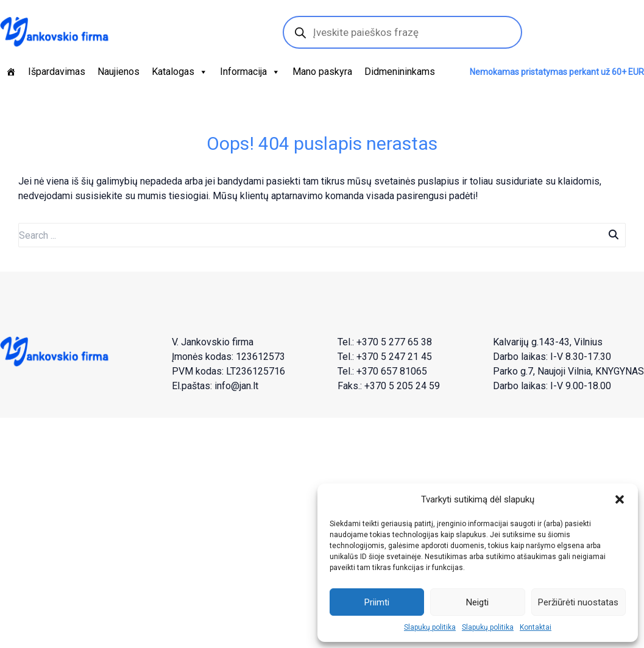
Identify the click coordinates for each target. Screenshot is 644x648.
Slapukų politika (430, 627)
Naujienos (119, 72)
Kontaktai (536, 627)
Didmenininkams (400, 72)
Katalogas (180, 72)
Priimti (377, 602)
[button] (620, 499)
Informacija (250, 72)
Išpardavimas (57, 72)
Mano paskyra (322, 72)
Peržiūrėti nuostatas (578, 602)
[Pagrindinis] (11, 72)
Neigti (477, 602)
